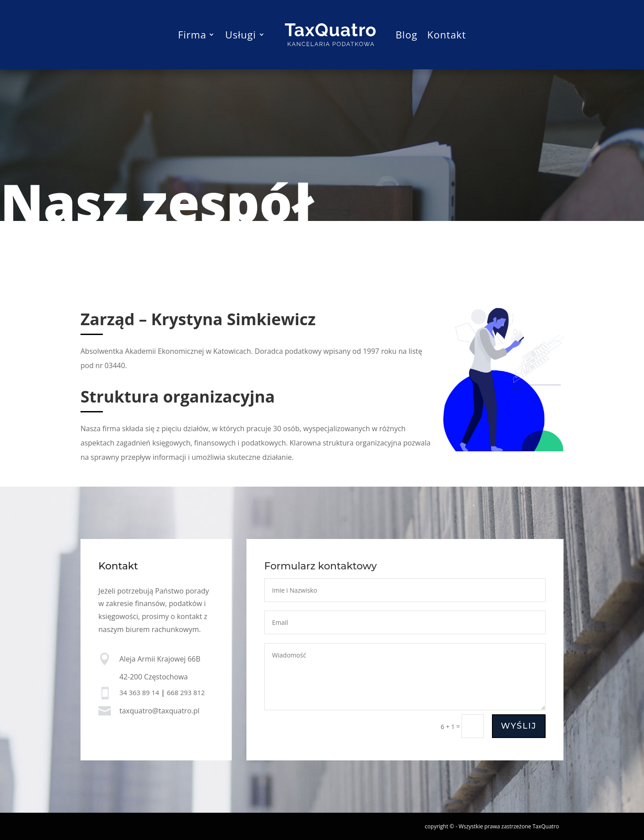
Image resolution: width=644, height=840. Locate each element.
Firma (192, 34)
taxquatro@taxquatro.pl (159, 711)
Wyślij (519, 727)
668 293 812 (186, 693)
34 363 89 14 (139, 693)
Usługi (240, 34)
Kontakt (447, 34)
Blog (406, 34)
